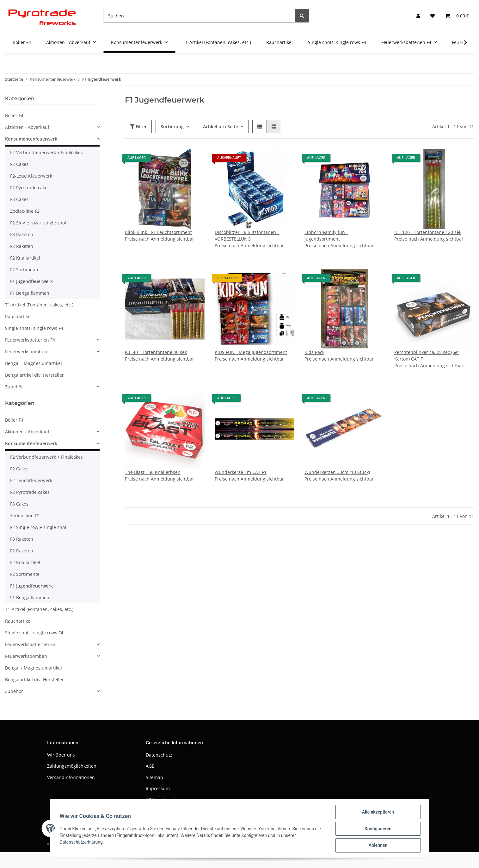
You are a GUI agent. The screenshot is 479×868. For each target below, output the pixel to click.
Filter (138, 126)
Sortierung (172, 126)
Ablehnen (377, 846)
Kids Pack (314, 352)
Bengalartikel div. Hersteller (34, 375)
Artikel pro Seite (221, 126)
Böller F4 (14, 115)
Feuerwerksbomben (26, 352)
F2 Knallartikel (25, 258)
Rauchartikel (18, 316)
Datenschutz (159, 755)
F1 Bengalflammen (30, 293)
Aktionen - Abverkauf (27, 127)
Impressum (158, 788)
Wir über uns (61, 755)
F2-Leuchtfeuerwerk (31, 176)
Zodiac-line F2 (25, 211)
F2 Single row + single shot (38, 223)
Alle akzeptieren (377, 813)
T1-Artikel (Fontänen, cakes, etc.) (39, 305)
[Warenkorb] (457, 16)
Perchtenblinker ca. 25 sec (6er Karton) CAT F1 (427, 355)
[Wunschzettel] (433, 16)
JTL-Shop (446, 860)
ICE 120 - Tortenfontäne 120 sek (428, 232)
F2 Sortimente (25, 270)
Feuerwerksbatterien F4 (30, 340)
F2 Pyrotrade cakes (30, 188)
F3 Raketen (22, 234)
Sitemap (154, 777)
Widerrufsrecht (162, 800)
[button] (418, 16)
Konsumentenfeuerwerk (31, 139)
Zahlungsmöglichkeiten (72, 766)
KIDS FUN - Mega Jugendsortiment (251, 352)
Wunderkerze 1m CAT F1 (241, 472)
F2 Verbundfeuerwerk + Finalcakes (46, 152)
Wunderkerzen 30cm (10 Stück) (337, 472)
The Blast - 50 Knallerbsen (153, 472)
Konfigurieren (377, 829)
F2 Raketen (22, 246)
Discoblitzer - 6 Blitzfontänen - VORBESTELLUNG (247, 236)
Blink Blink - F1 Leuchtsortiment (158, 232)
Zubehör (14, 387)
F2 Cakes (19, 164)
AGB (150, 766)
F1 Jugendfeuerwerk (31, 281)
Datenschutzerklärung (82, 842)
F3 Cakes (19, 199)
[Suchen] (199, 16)
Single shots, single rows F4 (34, 328)
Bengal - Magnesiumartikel (34, 363)
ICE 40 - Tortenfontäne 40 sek (156, 352)
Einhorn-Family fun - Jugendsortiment (326, 236)
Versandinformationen (71, 777)
